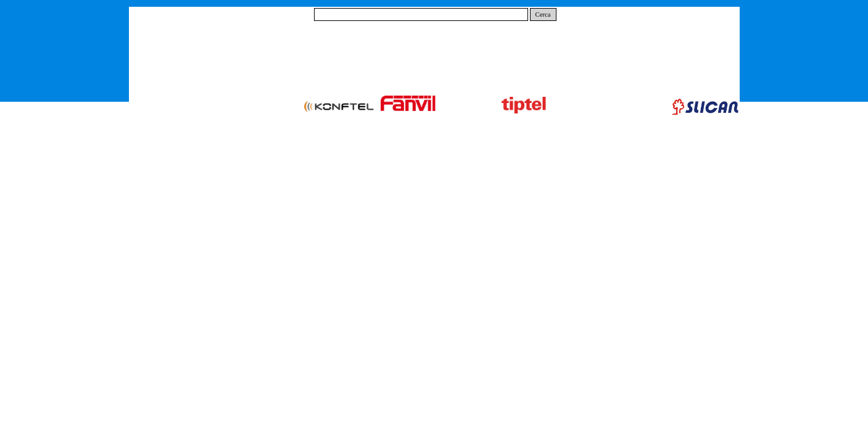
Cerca (543, 14)
